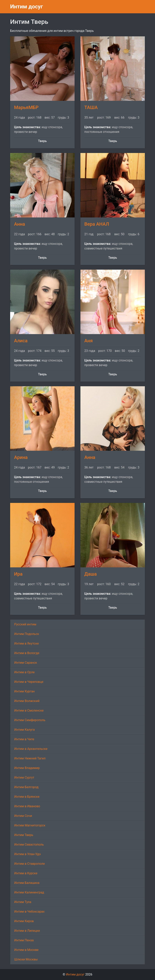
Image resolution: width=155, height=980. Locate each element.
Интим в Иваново (27, 806)
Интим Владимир (27, 768)
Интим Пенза (24, 940)
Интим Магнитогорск (30, 825)
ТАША (91, 107)
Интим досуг (27, 7)
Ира (18, 574)
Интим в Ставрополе (29, 864)
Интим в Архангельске (31, 749)
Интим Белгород (26, 787)
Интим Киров (24, 921)
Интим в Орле (24, 672)
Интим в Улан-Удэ (27, 854)
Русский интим (25, 624)
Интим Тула (23, 902)
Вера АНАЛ (97, 224)
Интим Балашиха (27, 883)
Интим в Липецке (27, 931)
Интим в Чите (24, 739)
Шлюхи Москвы (26, 959)
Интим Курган (24, 691)
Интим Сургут (24, 777)
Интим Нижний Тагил (30, 758)
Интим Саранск (26, 663)
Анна (20, 224)
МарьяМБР (26, 107)
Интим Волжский (27, 701)
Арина (21, 457)
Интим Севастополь (29, 845)
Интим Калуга (24, 730)
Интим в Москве (26, 950)
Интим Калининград (29, 892)
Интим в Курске (26, 873)
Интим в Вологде (27, 653)
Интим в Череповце (29, 682)
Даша (91, 574)
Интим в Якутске (26, 643)
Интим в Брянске (27, 797)
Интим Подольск (27, 634)
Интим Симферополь (30, 720)
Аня (89, 341)
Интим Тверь (24, 835)
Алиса (21, 341)
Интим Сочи (23, 816)
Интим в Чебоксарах (29, 912)
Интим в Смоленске (29, 710)
